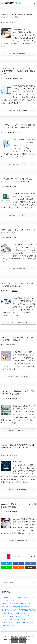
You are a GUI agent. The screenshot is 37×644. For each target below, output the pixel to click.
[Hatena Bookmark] (30, 564)
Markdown (14, 399)
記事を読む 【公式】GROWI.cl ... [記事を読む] (18, 110)
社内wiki (14, 22)
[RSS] (18, 567)
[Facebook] (18, 564)
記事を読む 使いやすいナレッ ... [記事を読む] (18, 164)
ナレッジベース (16, 132)
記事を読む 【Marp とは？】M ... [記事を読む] (18, 430)
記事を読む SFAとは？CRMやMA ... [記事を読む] (19, 376)
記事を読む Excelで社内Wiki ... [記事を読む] (18, 215)
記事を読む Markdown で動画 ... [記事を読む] (18, 490)
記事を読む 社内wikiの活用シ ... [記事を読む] (18, 54)
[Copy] (30, 567)
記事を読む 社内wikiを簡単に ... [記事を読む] (18, 269)
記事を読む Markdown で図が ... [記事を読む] (18, 540)
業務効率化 (15, 291)
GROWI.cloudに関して (18, 79)
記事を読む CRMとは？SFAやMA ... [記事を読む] (19, 323)
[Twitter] (7, 564)
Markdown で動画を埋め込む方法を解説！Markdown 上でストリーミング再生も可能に (18, 448)
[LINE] (7, 567)
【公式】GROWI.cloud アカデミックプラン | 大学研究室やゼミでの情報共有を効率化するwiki (18, 71)
